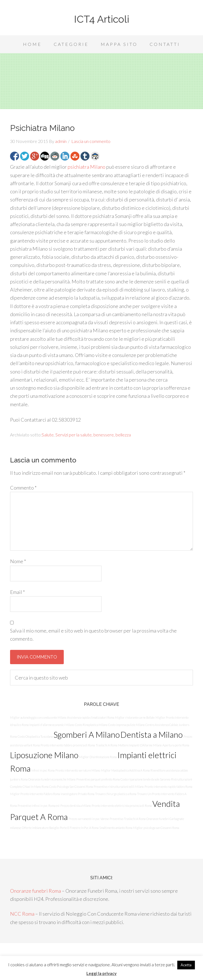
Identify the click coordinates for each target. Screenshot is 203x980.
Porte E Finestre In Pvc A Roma (79, 828)
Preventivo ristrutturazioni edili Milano (119, 787)
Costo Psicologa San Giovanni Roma (71, 787)
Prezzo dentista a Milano (76, 806)
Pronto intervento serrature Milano (78, 770)
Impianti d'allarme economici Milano (52, 725)
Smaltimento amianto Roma (116, 828)
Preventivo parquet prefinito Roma (98, 779)
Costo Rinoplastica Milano (91, 725)
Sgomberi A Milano (87, 735)
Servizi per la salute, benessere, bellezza (93, 435)
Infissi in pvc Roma (43, 770)
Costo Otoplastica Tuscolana (35, 736)
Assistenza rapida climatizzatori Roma (91, 717)
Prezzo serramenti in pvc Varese (89, 819)
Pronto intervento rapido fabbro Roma (168, 787)
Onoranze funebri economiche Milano (52, 779)
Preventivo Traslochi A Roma (128, 819)
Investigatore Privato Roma (77, 794)
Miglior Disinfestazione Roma (98, 757)
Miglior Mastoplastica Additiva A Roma (125, 770)
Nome (18, 561)
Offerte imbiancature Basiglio (40, 828)
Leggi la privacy (101, 973)
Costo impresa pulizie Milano (126, 725)
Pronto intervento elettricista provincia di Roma (122, 806)
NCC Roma (22, 914)
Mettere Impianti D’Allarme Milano (140, 745)
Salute (48, 435)
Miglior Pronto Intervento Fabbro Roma (35, 794)
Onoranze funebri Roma (36, 891)
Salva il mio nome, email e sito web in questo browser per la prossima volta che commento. (93, 635)
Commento (23, 488)
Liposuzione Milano (44, 755)
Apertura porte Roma (176, 745)
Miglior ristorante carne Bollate (135, 717)
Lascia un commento (91, 141)
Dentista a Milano (152, 735)
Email (17, 592)
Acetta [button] (186, 965)
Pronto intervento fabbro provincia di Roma (68, 745)
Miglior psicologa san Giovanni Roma (156, 828)
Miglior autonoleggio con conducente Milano (38, 717)
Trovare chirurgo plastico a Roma (116, 794)
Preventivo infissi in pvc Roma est (39, 806)
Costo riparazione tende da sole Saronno (145, 779)
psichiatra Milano (87, 167)
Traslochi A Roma (106, 745)
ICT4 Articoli (102, 19)
